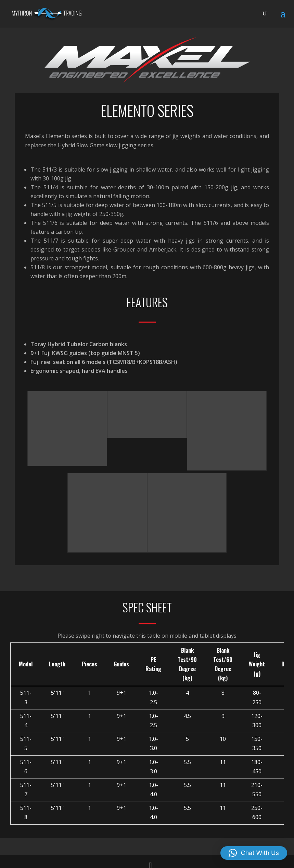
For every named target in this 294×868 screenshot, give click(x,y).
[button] (254, 853)
